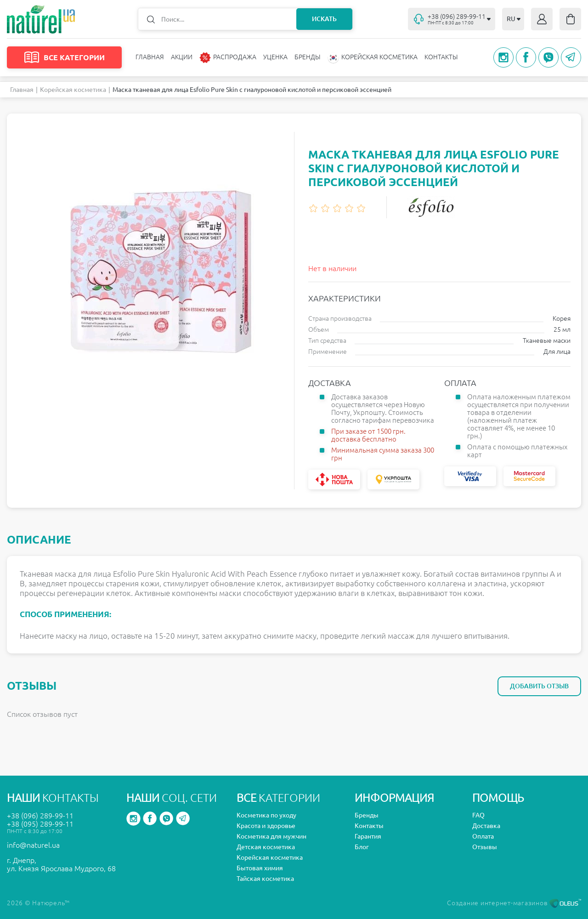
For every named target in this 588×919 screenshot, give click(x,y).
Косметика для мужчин (271, 836)
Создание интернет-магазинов (514, 903)
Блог (362, 847)
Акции (182, 57)
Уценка (275, 57)
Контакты (441, 57)
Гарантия (368, 836)
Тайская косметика (265, 879)
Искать (324, 19)
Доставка (486, 826)
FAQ (478, 815)
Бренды (308, 57)
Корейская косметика (73, 90)
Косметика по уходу (266, 815)
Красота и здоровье (266, 826)
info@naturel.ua (33, 845)
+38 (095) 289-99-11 (40, 824)
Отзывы (485, 847)
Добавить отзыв (539, 686)
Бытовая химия (260, 868)
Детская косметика (266, 847)
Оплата (483, 836)
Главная (150, 57)
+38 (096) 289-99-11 (40, 816)
